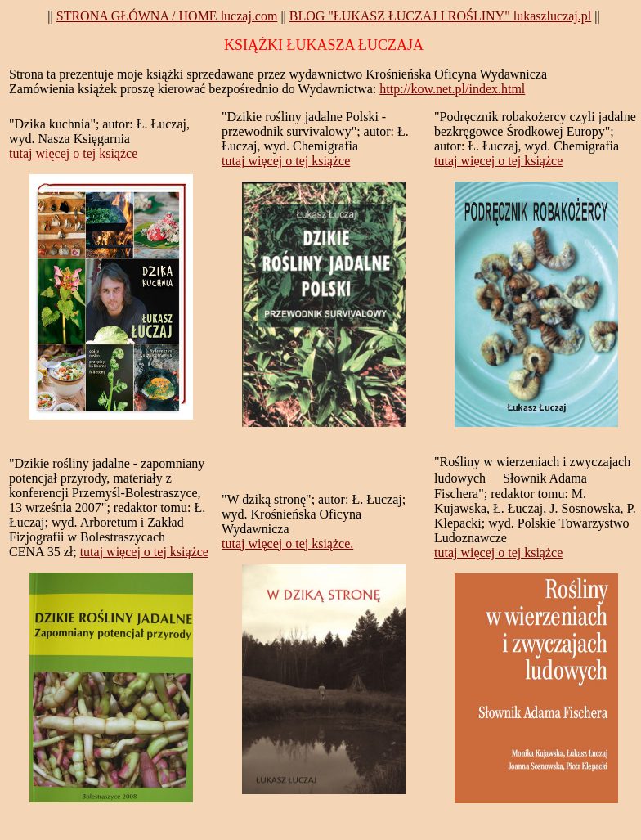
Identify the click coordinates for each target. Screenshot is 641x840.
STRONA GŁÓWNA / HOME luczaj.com (167, 16)
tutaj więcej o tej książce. (287, 544)
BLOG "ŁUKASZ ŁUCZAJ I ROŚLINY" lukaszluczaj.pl (440, 16)
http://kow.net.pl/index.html (452, 89)
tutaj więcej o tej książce (73, 153)
